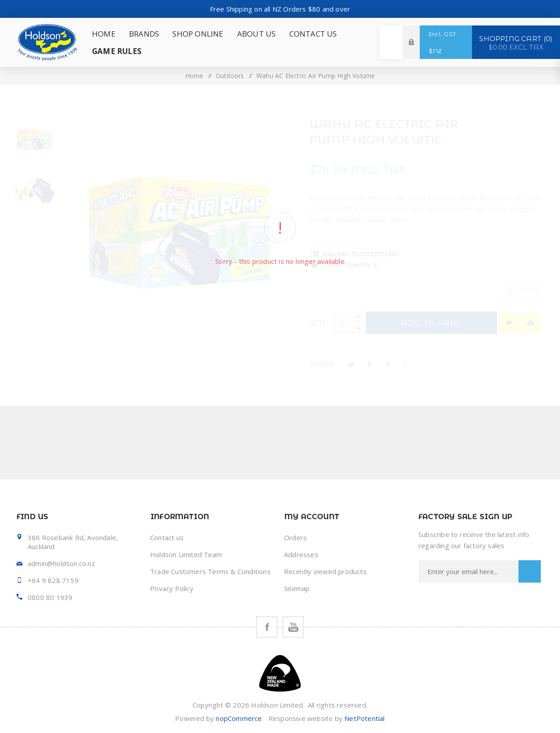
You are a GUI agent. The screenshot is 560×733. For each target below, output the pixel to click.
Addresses (301, 554)
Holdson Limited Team (186, 554)
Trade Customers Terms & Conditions (210, 571)
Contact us (167, 537)
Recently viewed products (325, 571)
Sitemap (297, 588)
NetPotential (364, 718)
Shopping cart (516, 42)
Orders (295, 537)
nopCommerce (239, 718)
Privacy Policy (172, 588)
